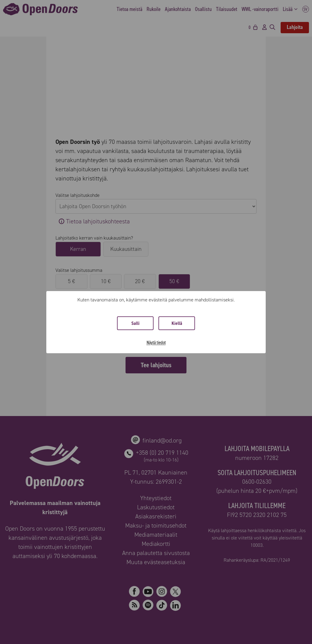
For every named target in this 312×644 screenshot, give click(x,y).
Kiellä (177, 323)
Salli (135, 323)
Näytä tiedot (156, 342)
